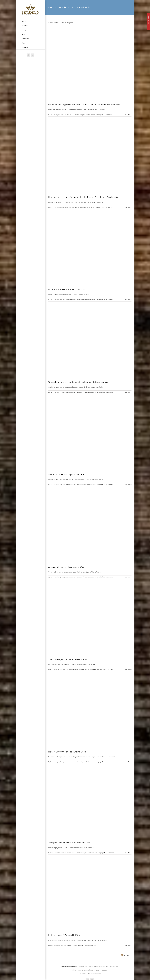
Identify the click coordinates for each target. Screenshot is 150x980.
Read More (127, 115)
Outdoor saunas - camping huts (95, 115)
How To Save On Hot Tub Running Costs (67, 752)
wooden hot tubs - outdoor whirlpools (75, 115)
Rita (51, 115)
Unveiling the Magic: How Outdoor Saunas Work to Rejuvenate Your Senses (84, 105)
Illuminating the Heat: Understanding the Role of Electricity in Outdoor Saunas (85, 197)
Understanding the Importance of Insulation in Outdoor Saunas (78, 382)
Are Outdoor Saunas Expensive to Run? (67, 474)
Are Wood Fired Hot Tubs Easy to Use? (67, 567)
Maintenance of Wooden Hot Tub (64, 935)
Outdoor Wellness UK (102, 970)
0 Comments (108, 115)
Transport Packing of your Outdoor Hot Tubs (69, 843)
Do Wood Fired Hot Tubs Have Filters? (66, 290)
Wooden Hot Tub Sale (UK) (88, 970)
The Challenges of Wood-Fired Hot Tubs (68, 659)
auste (52, 853)
